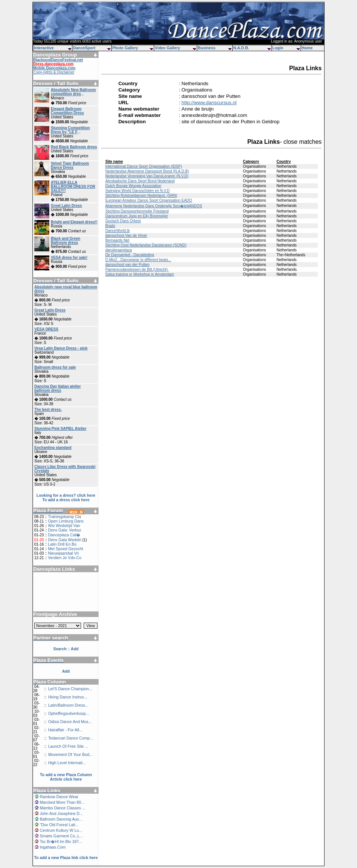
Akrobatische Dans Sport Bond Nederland (140, 181)
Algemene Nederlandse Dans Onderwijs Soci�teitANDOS (154, 206)
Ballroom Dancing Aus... (61, 819)
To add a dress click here (66, 500)
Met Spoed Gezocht (65, 549)
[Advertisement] (66, 589)
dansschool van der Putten (127, 265)
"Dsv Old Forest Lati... (59, 825)
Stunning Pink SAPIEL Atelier (60, 429)
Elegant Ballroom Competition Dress (67, 111)
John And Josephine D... (61, 813)
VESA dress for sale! (69, 258)
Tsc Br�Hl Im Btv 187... (61, 841)
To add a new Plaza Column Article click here (66, 777)
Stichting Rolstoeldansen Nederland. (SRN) (141, 196)
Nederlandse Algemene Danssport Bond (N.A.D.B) (147, 171)
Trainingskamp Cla (64, 517)
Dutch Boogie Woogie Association (133, 186)
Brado (110, 226)
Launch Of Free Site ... (68, 746)
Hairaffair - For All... (65, 730)
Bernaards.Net (117, 240)
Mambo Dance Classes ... (62, 808)
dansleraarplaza (119, 250)
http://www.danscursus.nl (209, 103)
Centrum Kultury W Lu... (61, 830)
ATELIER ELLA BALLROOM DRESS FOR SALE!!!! (73, 187)
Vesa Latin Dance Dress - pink (61, 348)
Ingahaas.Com (52, 847)
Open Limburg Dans (66, 521)
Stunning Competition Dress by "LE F (70, 130)
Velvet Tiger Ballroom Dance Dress (70, 165)
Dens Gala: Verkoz (64, 530)
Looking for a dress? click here (66, 495)
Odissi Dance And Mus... (70, 722)
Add (66, 671)
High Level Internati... (67, 763)
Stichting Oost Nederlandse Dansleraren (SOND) (146, 245)
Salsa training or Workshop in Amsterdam (140, 274)
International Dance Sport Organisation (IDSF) (144, 166)
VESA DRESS (46, 329)
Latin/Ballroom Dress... (68, 705)
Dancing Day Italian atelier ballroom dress (58, 388)
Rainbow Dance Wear (59, 797)
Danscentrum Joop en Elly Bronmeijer (137, 216)
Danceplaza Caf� (64, 535)
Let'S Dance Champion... (70, 689)
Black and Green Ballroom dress (66, 241)
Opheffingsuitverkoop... (69, 713)
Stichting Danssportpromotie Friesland (137, 211)
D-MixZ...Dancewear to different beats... (138, 260)
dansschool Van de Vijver (126, 235)
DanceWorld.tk (117, 231)
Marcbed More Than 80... (62, 802)
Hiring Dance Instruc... (68, 697)
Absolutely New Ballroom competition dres (73, 92)
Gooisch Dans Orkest (123, 221)
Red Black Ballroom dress (74, 147)
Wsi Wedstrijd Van (64, 526)
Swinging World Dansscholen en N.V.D (137, 191)
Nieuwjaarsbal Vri (63, 553)
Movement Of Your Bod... (70, 754)
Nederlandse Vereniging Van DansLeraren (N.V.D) (147, 176)
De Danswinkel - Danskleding (130, 255)
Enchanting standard (53, 448)
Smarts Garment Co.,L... (61, 836)
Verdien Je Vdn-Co (64, 558)
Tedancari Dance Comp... (71, 738)
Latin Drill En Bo (62, 544)
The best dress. (48, 410)
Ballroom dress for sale (55, 367)
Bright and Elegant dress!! (74, 222)
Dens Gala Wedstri (64, 540)
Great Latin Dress (66, 206)
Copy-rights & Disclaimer (54, 72)
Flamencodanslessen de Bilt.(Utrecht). (137, 269)
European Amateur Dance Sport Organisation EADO (149, 200)
